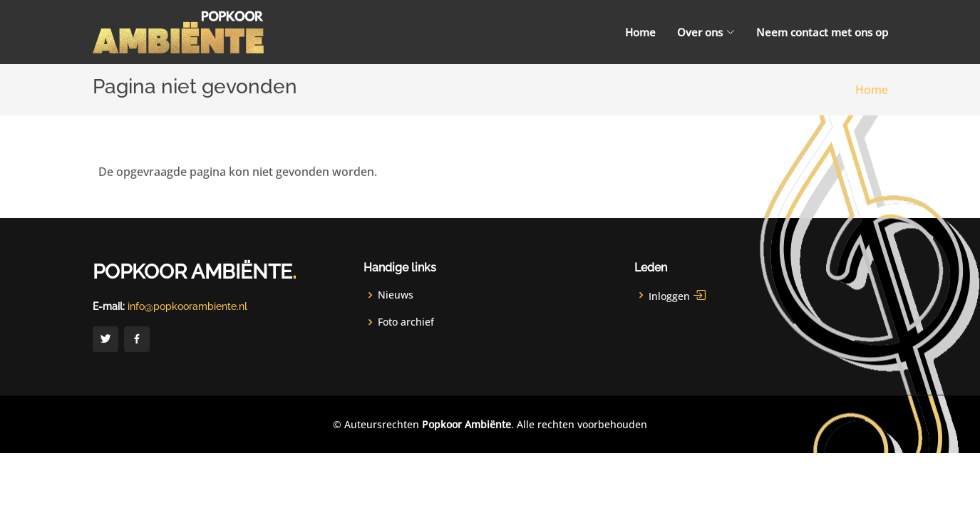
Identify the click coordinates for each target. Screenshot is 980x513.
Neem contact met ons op (822, 32)
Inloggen (678, 295)
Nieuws (396, 295)
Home (640, 32)
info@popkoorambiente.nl (187, 306)
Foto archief (406, 322)
